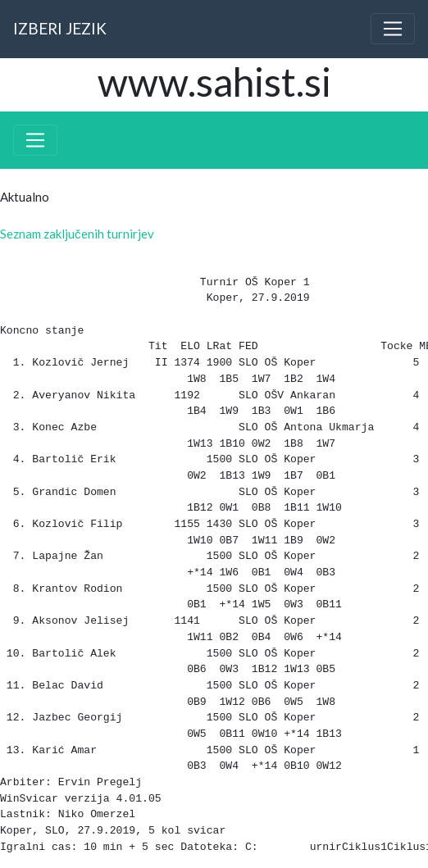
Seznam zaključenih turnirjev (77, 234)
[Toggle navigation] (393, 29)
